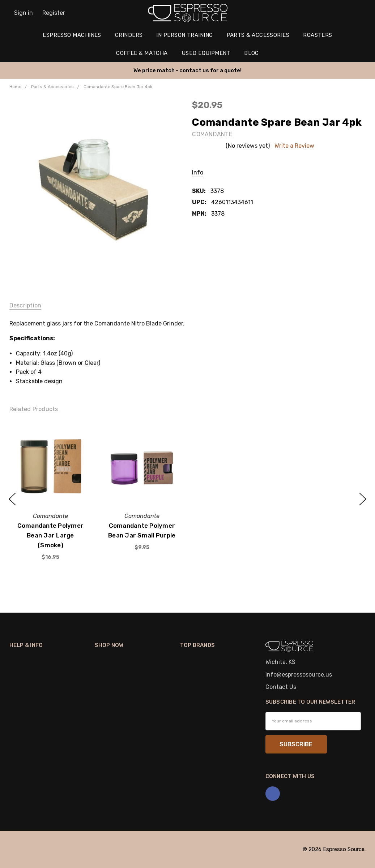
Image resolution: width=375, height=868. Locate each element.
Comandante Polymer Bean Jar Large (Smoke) (50, 535)
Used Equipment (206, 53)
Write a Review (294, 146)
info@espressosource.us (299, 675)
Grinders (129, 35)
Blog (252, 53)
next (363, 499)
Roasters (318, 35)
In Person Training (184, 35)
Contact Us (281, 687)
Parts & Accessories (258, 35)
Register (54, 13)
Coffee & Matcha (142, 53)
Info (198, 172)
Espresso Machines (72, 35)
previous (12, 499)
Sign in (24, 13)
